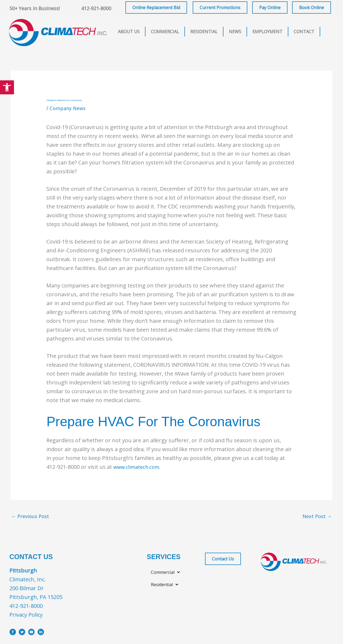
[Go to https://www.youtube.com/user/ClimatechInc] (31, 634)
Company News (69, 108)
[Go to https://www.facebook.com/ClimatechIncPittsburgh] (13, 634)
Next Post (316, 517)
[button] (7, 87)
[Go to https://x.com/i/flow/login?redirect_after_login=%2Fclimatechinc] (22, 634)
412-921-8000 (96, 8)
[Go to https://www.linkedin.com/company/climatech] (41, 634)
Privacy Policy (26, 616)
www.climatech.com (139, 467)
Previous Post (32, 517)
